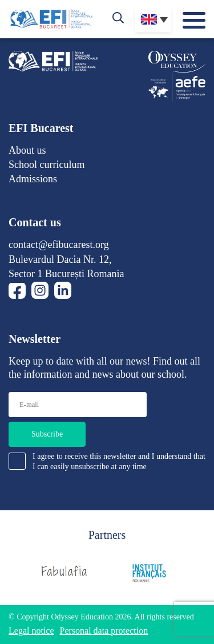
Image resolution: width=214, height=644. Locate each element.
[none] (153, 19)
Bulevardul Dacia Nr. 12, (60, 259)
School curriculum (47, 165)
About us (27, 150)
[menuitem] (153, 19)
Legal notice (31, 631)
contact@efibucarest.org (59, 245)
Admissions (33, 179)
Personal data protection (104, 631)
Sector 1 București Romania (66, 274)
